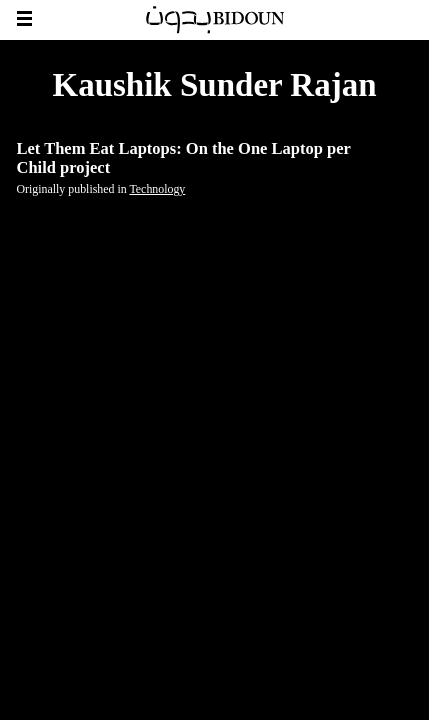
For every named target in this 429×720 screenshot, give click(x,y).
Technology (157, 189)
